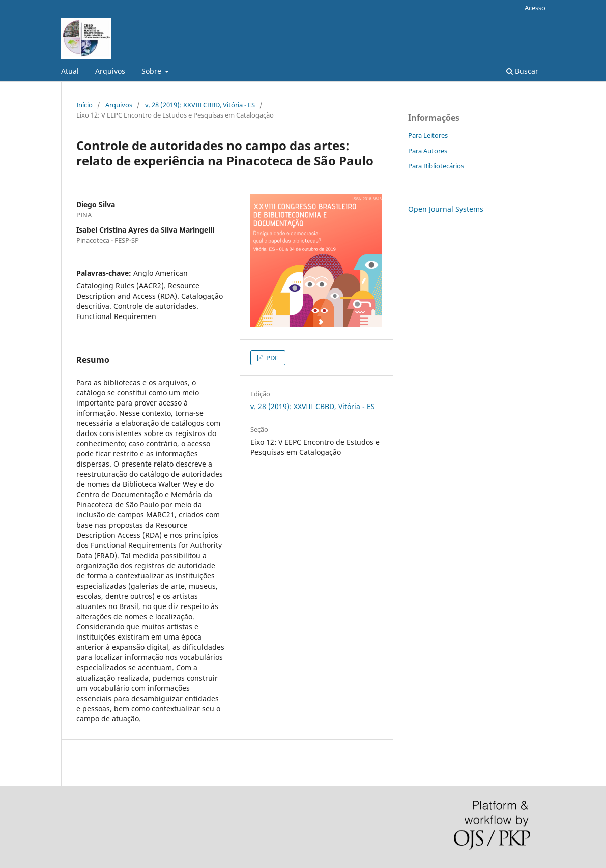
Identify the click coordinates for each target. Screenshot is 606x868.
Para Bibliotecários (436, 166)
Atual (70, 71)
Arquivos (110, 71)
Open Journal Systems (446, 209)
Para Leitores (428, 135)
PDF (271, 358)
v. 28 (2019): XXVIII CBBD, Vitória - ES (200, 105)
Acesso (535, 8)
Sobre (152, 71)
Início (84, 105)
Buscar (522, 71)
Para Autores (428, 151)
